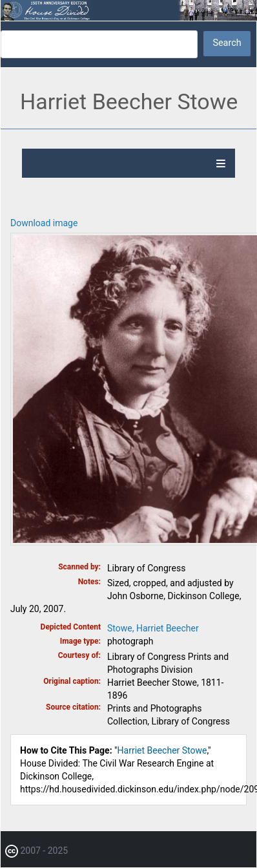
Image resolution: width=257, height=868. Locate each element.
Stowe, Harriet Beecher (153, 628)
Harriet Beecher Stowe (162, 750)
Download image (44, 223)
